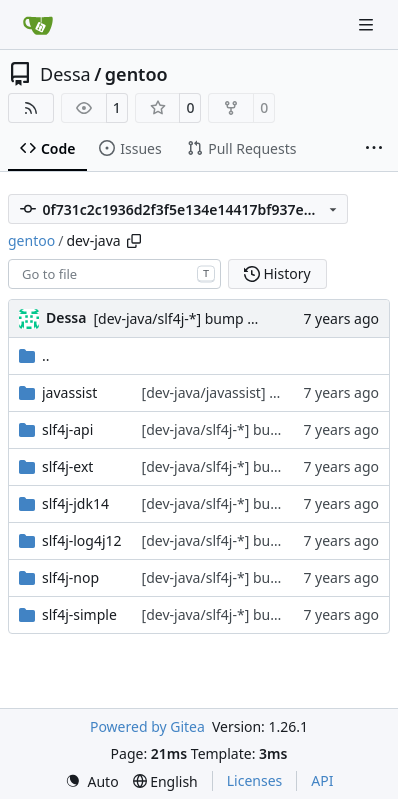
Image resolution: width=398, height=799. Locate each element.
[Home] (38, 25)
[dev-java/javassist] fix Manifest (244, 392)
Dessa (65, 74)
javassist (69, 392)
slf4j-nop (70, 577)
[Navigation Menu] (368, 24)
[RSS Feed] (31, 108)
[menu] (92, 781)
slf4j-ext (67, 466)
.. (34, 355)
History (277, 273)
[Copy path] (134, 241)
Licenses (255, 780)
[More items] (374, 149)
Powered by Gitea (147, 726)
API (322, 780)
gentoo (136, 74)
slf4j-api (67, 429)
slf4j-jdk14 (75, 503)
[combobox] (114, 274)
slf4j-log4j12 (82, 540)
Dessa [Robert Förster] (66, 317)
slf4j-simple (79, 614)
